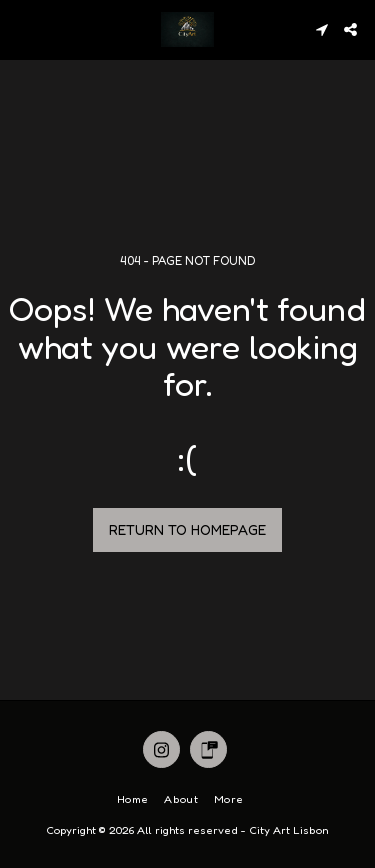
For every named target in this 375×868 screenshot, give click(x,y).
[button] (22, 29)
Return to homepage (187, 529)
